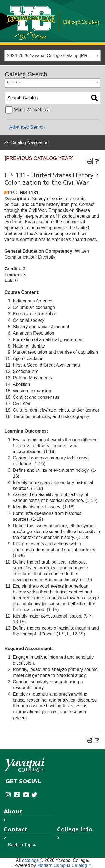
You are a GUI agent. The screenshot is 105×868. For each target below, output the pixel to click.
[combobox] (53, 55)
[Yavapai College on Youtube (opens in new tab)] (27, 795)
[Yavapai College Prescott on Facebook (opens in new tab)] (18, 795)
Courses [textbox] (14, 82)
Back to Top (22, 845)
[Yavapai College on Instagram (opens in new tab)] (10, 795)
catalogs (31, 860)
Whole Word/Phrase (32, 110)
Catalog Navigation (30, 143)
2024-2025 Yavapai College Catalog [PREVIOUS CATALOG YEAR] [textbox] (54, 56)
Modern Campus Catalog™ (64, 865)
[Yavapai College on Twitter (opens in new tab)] (36, 795)
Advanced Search (27, 127)
